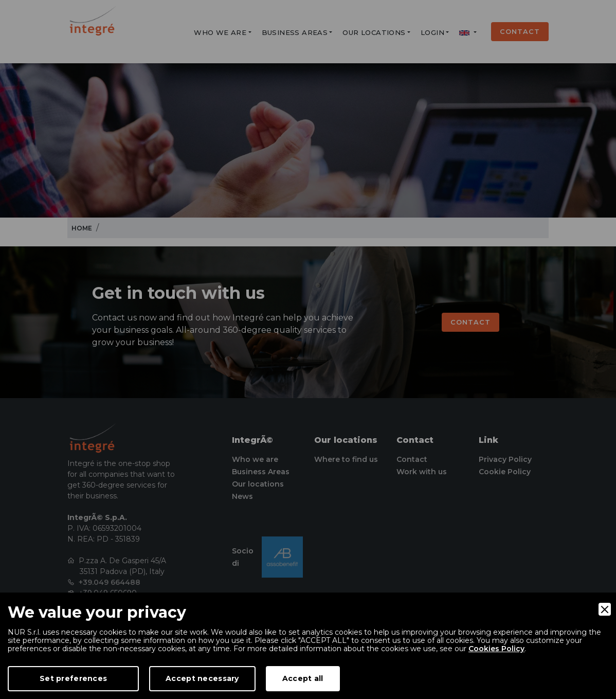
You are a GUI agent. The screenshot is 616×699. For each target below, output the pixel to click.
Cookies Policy (496, 649)
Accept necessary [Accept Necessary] (202, 678)
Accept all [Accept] (303, 678)
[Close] (605, 609)
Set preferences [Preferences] (73, 678)
